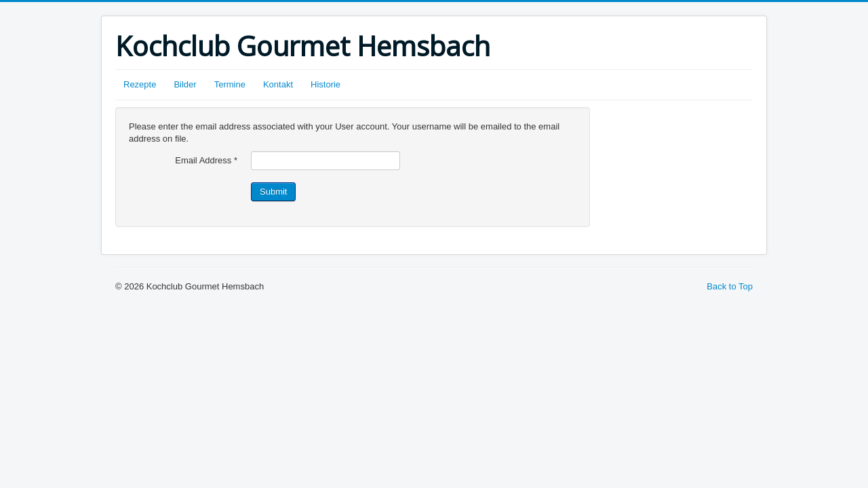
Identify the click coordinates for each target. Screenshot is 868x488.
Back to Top (730, 286)
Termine (230, 84)
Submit (273, 191)
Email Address (206, 160)
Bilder (185, 84)
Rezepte (140, 84)
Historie (325, 84)
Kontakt (278, 84)
